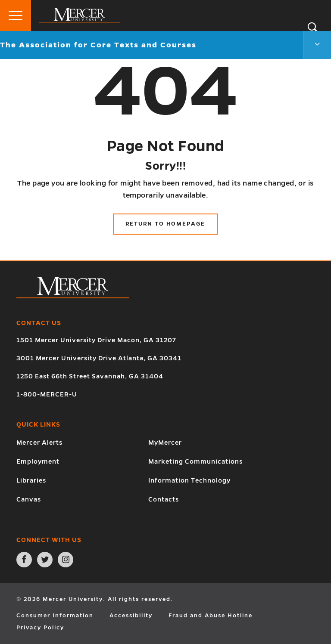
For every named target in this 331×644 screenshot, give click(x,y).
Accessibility (131, 616)
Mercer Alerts (39, 443)
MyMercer (165, 443)
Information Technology (189, 480)
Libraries (31, 480)
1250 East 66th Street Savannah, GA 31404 (90, 376)
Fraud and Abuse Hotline (211, 616)
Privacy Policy (40, 628)
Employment (38, 461)
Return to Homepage (165, 224)
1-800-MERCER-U (47, 394)
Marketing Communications (195, 461)
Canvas (29, 499)
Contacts (164, 499)
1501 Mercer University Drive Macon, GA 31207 (96, 340)
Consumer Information (55, 616)
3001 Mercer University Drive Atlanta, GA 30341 (99, 358)
